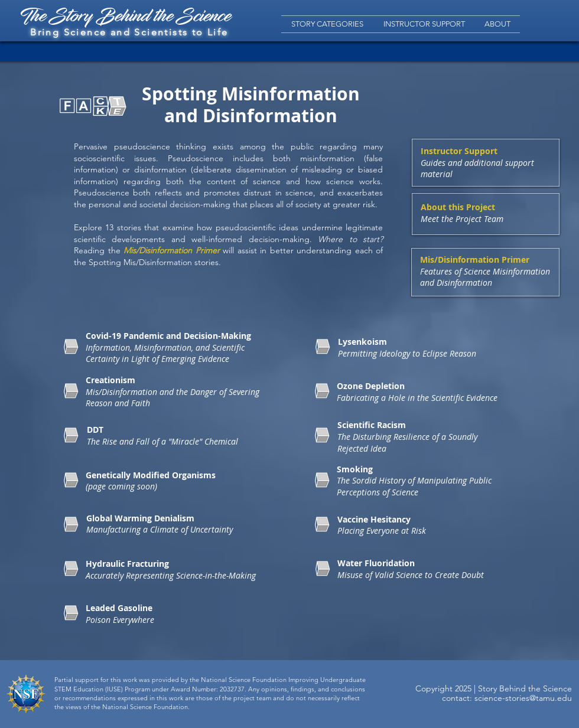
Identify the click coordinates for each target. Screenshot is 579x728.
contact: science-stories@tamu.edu (507, 698)
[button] (327, 24)
